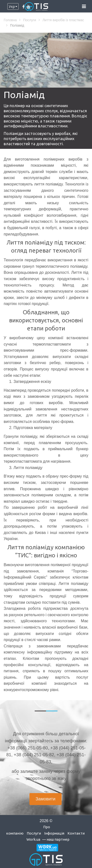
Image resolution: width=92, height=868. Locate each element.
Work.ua (33, 839)
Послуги (34, 833)
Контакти (76, 833)
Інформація (54, 833)
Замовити (46, 799)
